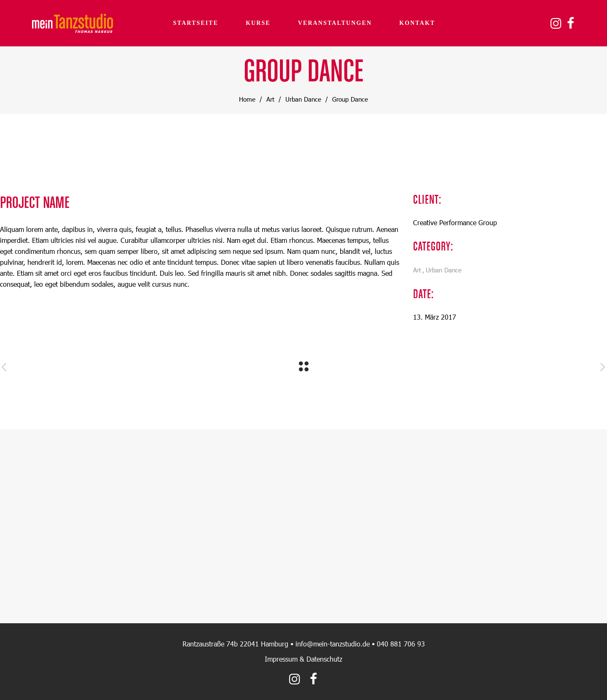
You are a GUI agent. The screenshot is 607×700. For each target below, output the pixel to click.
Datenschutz (324, 659)
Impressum (281, 659)
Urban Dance (303, 99)
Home (247, 99)
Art (270, 99)
